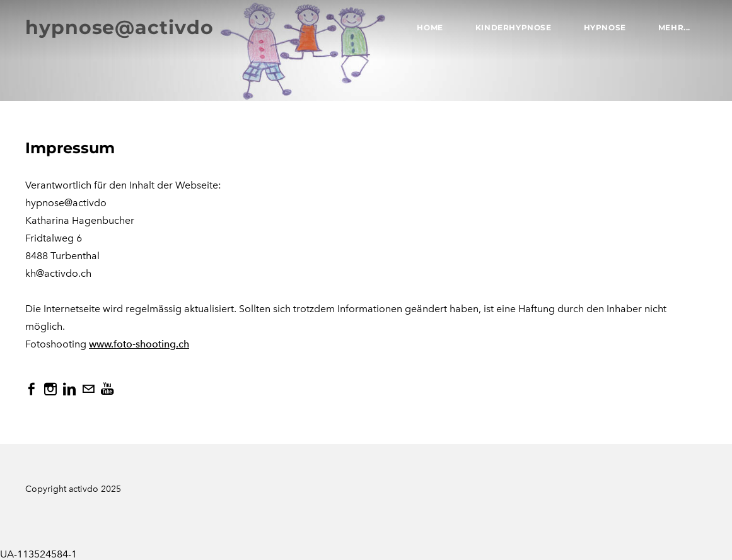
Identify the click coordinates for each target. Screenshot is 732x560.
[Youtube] (107, 389)
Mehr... (674, 27)
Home (430, 27)
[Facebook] (32, 389)
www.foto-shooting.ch (139, 344)
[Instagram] (50, 389)
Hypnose (605, 27)
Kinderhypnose (514, 27)
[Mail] (88, 389)
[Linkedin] (69, 389)
